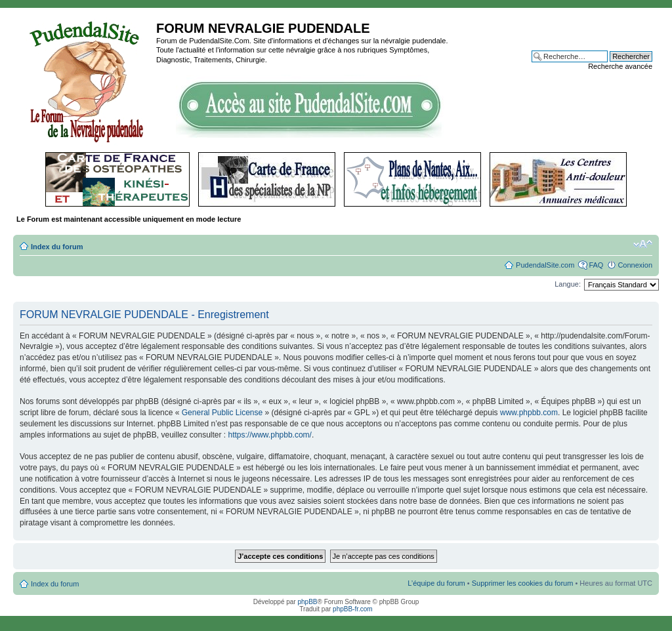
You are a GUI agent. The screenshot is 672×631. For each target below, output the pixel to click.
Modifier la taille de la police (643, 244)
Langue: (568, 284)
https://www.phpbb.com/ (270, 435)
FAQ (596, 265)
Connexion (635, 265)
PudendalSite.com (545, 265)
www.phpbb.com (529, 413)
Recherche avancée (620, 66)
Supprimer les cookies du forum (523, 583)
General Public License (222, 413)
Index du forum (57, 247)
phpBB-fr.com (353, 609)
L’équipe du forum (436, 583)
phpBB (307, 602)
